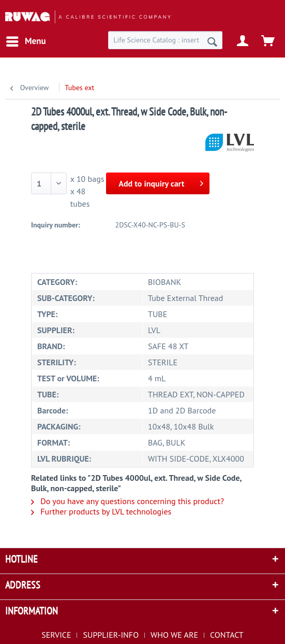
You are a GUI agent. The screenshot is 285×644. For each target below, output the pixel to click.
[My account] (243, 41)
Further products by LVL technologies (101, 511)
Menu (26, 40)
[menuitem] (26, 41)
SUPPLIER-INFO (111, 635)
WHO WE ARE (174, 635)
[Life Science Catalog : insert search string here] (165, 40)
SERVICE (56, 635)
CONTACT (227, 635)
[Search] (212, 41)
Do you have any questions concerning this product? (128, 501)
